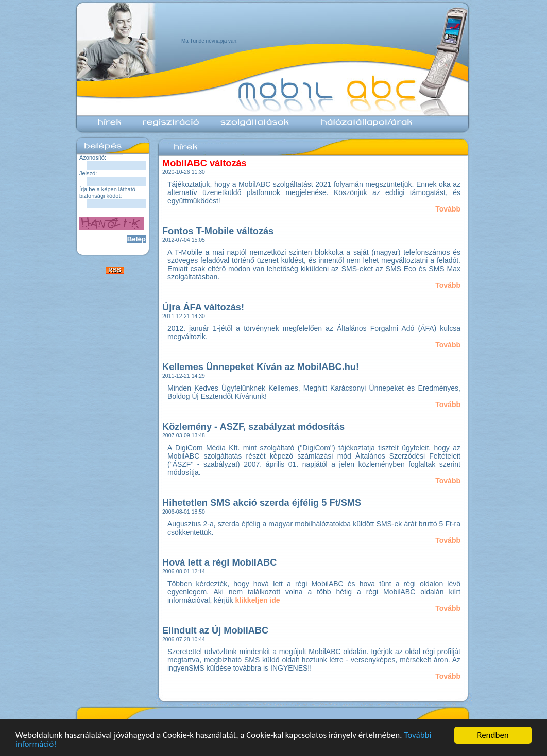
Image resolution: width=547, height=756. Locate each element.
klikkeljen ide (258, 600)
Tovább (448, 209)
